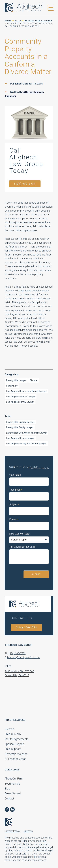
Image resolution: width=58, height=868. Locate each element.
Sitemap (28, 831)
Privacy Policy (12, 831)
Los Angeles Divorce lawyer (20, 438)
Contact (9, 798)
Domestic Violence (16, 754)
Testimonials (12, 784)
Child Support (13, 749)
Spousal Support (15, 744)
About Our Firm (14, 779)
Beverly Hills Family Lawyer (20, 427)
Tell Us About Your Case (22, 547)
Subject (14, 505)
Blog (7, 788)
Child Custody (13, 734)
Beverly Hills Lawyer (16, 380)
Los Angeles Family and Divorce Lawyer (26, 444)
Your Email (16, 490)
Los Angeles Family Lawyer (20, 402)
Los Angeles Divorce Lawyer (21, 397)
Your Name (16, 475)
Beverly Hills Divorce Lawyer (20, 422)
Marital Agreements (17, 739)
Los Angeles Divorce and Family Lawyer (26, 391)
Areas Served (13, 793)
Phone (13, 519)
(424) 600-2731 (25, 184)
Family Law (12, 386)
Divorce (34, 380)
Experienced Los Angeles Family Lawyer (26, 433)
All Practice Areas (15, 759)
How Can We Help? (20, 534)
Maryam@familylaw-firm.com (23, 657)
